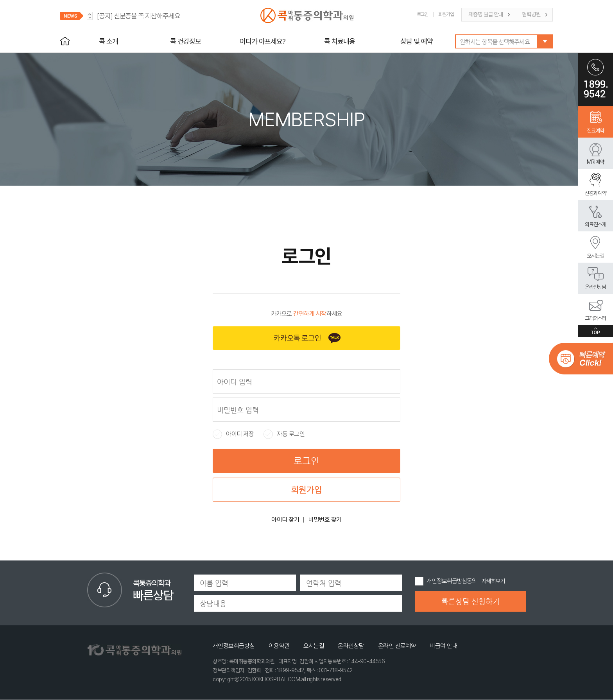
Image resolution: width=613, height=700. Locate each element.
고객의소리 (596, 318)
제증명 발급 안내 (486, 14)
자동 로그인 (284, 434)
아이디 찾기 (285, 520)
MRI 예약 (596, 162)
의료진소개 (596, 224)
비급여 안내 (444, 646)
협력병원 (531, 14)
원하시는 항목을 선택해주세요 (495, 42)
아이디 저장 (233, 434)
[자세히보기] (493, 581)
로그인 (423, 14)
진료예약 (595, 131)
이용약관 (279, 646)
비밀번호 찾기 (325, 520)
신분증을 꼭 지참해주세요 (139, 16)
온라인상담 (596, 287)
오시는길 (595, 256)
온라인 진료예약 (397, 646)
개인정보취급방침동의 (452, 581)
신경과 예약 (596, 193)
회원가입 (446, 14)
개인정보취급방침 (234, 646)
